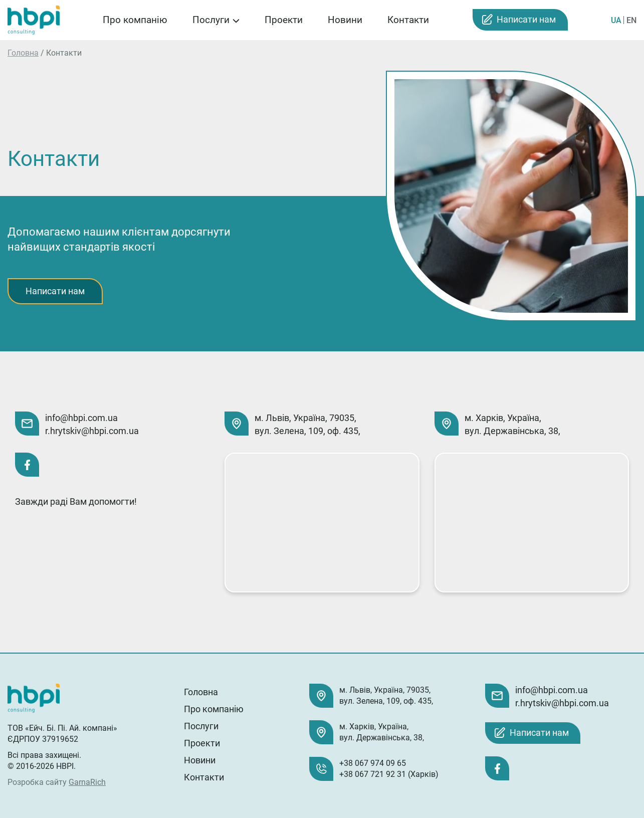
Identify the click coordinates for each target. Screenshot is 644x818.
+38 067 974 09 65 (373, 763)
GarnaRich (87, 782)
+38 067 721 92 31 (373, 774)
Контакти (408, 20)
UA (616, 20)
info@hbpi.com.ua (81, 418)
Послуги (211, 20)
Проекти (284, 20)
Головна (23, 53)
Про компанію (135, 20)
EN (631, 20)
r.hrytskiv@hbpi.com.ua (92, 431)
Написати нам (526, 19)
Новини (345, 20)
